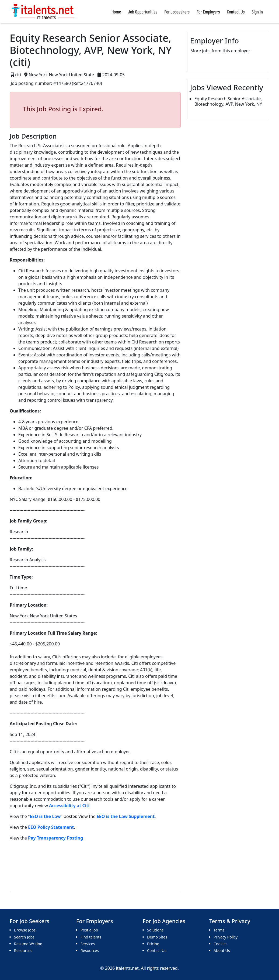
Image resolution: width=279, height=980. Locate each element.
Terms (219, 930)
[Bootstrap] (43, 12)
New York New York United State (62, 75)
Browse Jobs (25, 930)
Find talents (91, 937)
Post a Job (89, 930)
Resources (23, 950)
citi (18, 75)
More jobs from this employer (220, 51)
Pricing (153, 944)
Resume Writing (28, 944)
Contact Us (236, 12)
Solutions (155, 930)
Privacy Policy (226, 937)
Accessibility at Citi (69, 806)
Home (116, 12)
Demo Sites (157, 937)
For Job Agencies (164, 921)
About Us (222, 950)
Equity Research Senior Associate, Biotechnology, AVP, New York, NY (228, 101)
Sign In (257, 12)
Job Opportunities (143, 12)
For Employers (208, 12)
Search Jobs (24, 937)
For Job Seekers (29, 921)
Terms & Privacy (230, 921)
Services (88, 944)
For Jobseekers (177, 12)
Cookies (221, 944)
